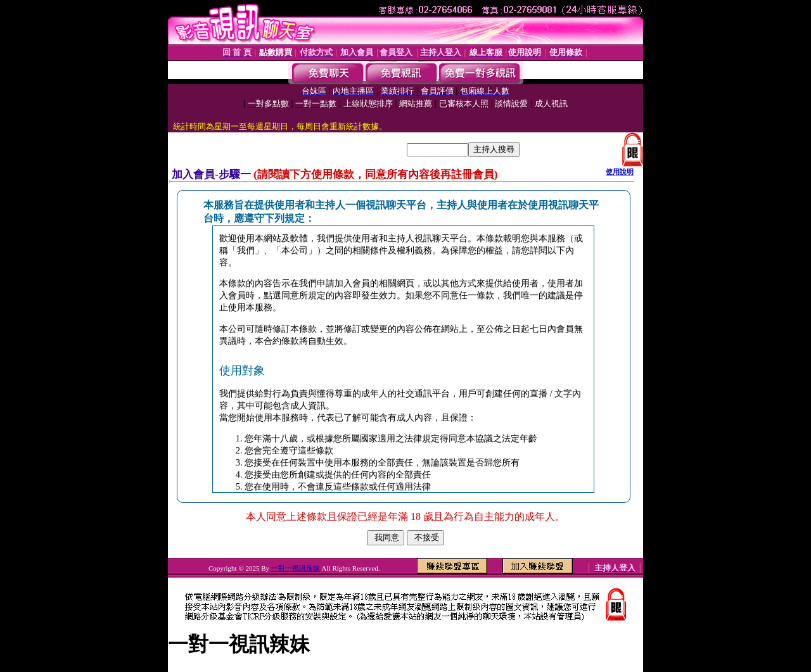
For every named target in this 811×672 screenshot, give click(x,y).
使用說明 (620, 172)
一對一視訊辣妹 (296, 568)
